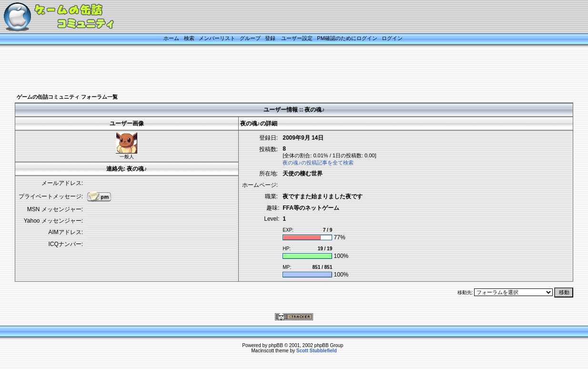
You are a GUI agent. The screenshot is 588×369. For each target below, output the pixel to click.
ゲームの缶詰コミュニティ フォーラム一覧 (67, 97)
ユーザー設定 (297, 38)
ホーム (171, 38)
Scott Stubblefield (317, 351)
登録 (270, 38)
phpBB (276, 345)
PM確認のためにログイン (347, 38)
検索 (189, 38)
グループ (250, 38)
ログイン (392, 38)
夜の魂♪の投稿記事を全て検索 (318, 163)
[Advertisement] (282, 70)
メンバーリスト (217, 38)
